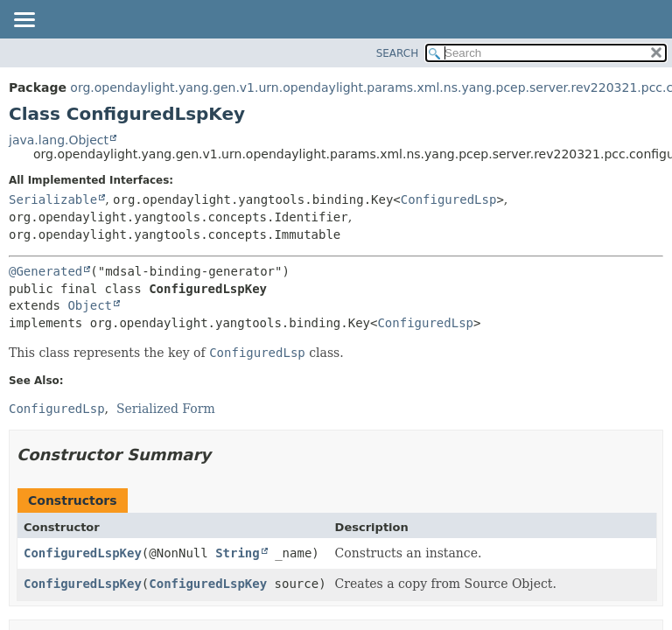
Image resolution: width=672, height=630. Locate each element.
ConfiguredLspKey (83, 553)
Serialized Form (166, 409)
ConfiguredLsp (449, 199)
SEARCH (398, 53)
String (238, 553)
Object (90, 305)
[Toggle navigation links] (24, 21)
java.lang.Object (59, 140)
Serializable (53, 199)
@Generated (45, 271)
